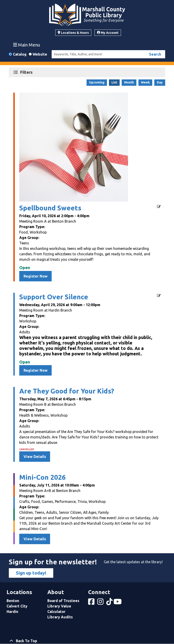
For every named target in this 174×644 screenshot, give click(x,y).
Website (40, 54)
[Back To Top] (87, 641)
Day (160, 82)
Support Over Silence (54, 297)
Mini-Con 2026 (42, 477)
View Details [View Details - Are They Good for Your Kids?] (35, 457)
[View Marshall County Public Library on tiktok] (110, 603)
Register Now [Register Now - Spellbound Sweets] (36, 276)
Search (155, 54)
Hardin (12, 612)
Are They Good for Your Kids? (67, 391)
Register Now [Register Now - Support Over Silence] (36, 370)
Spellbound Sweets (50, 208)
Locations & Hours (73, 33)
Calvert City (17, 606)
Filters (27, 72)
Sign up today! (31, 573)
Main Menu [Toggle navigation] (27, 45)
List (114, 82)
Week (145, 82)
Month (129, 82)
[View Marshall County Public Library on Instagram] (101, 603)
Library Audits (60, 617)
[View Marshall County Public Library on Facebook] (92, 603)
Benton (13, 601)
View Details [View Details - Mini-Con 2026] (35, 539)
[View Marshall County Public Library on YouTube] (118, 603)
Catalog (20, 54)
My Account (108, 33)
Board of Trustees (63, 601)
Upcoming (97, 82)
